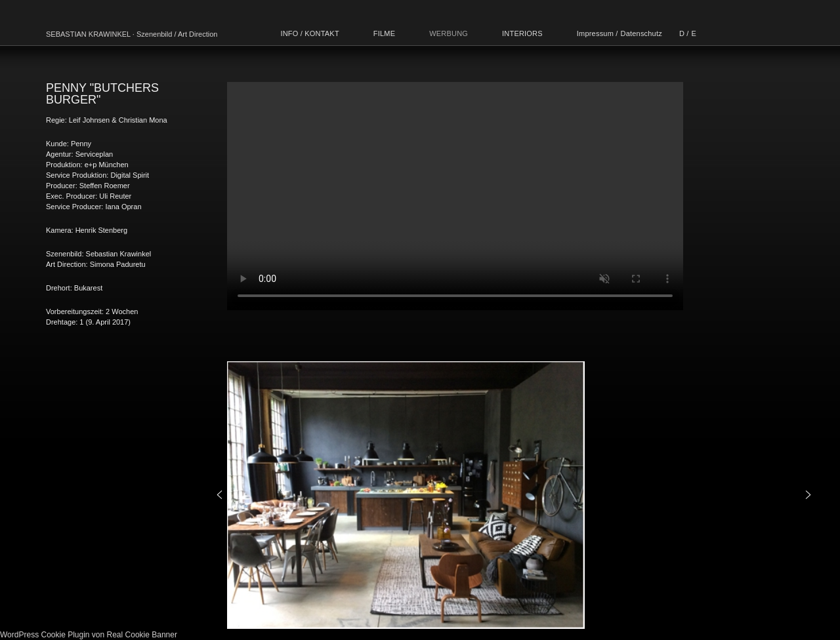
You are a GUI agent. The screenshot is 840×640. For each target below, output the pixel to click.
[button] (220, 495)
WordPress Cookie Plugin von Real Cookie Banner (89, 635)
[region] (514, 495)
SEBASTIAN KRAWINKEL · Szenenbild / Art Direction (132, 34)
